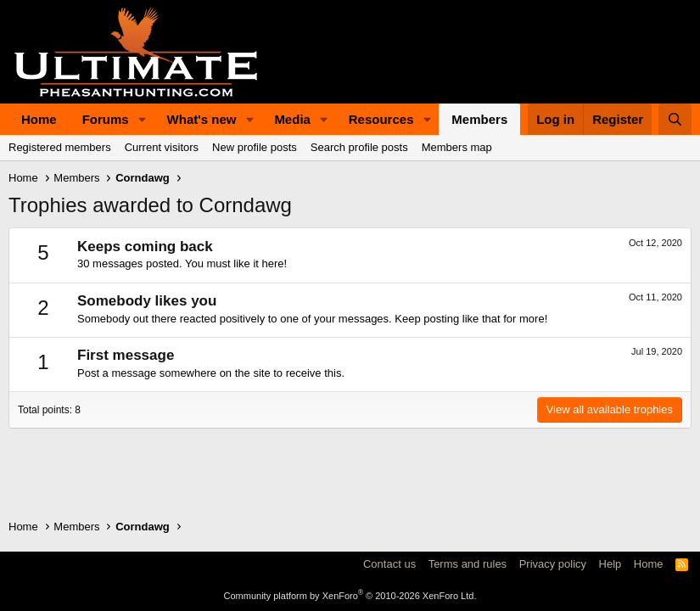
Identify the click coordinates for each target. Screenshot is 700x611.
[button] (143, 119)
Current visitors (162, 147)
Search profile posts (359, 147)
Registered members (60, 147)
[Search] (675, 119)
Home (39, 119)
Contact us (389, 564)
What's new (202, 119)
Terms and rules (468, 564)
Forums (106, 119)
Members (479, 119)
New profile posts (255, 147)
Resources (381, 119)
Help (610, 564)
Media (292, 119)
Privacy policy (553, 564)
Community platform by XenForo (350, 596)
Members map (457, 147)
